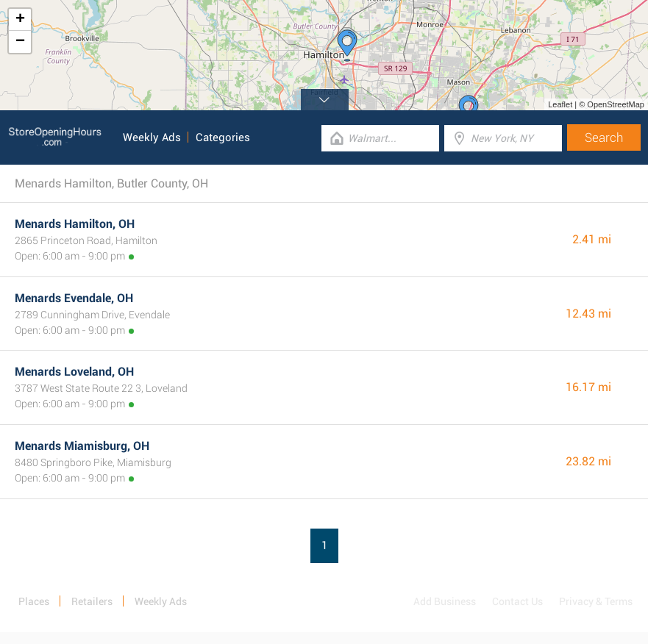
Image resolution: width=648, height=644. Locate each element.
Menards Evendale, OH (74, 298)
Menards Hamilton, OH (75, 224)
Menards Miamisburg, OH (82, 446)
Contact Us (517, 601)
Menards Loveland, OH (74, 372)
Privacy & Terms (596, 601)
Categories (223, 137)
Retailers (92, 601)
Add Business (445, 601)
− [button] (20, 42)
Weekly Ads (152, 137)
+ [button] (20, 20)
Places (34, 601)
